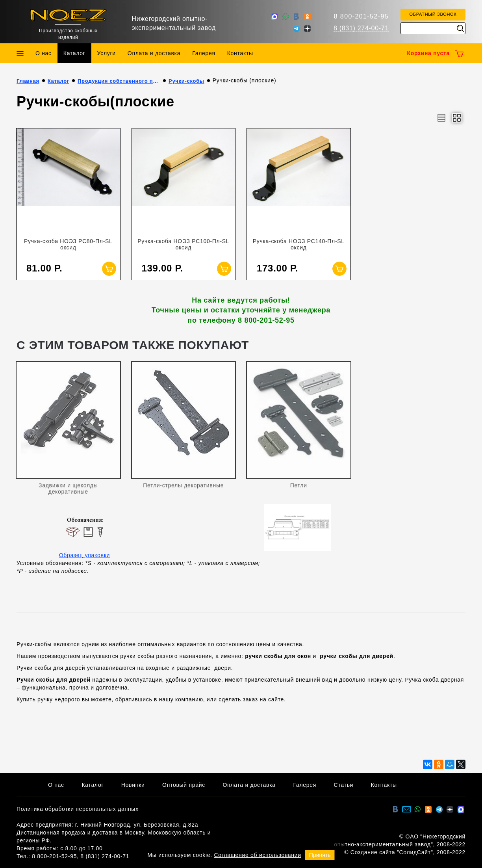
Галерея (204, 53)
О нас (44, 53)
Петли (299, 488)
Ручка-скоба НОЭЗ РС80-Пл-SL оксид (68, 244)
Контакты (240, 53)
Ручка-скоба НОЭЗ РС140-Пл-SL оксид (299, 244)
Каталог (74, 53)
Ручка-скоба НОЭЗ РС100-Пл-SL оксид (183, 244)
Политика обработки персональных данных (78, 809)
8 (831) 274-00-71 (361, 28)
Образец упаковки (84, 555)
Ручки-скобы (186, 81)
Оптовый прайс (184, 785)
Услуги (107, 53)
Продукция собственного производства (119, 81)
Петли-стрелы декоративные (183, 488)
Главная (28, 81)
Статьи (344, 785)
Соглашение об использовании (258, 855)
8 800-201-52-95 (361, 16)
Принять (320, 855)
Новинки (133, 785)
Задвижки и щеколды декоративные (68, 491)
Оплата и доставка (154, 53)
